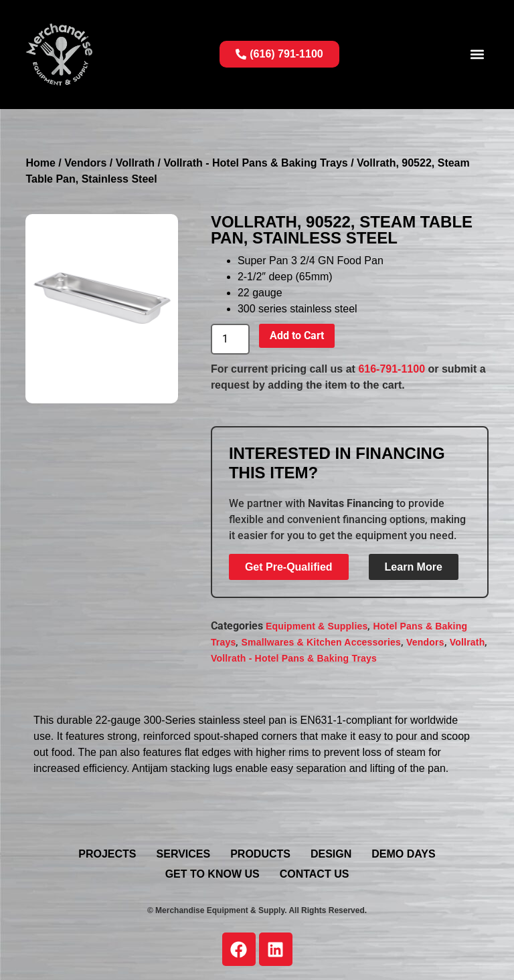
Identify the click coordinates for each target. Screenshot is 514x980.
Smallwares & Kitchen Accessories (321, 642)
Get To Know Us (212, 874)
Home (40, 163)
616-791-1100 (392, 369)
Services (184, 854)
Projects (107, 854)
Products (260, 854)
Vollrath (135, 163)
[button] (478, 55)
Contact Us (315, 874)
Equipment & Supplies (317, 626)
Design (331, 854)
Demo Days (403, 854)
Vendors (85, 163)
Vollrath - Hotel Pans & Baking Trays (255, 163)
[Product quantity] (230, 339)
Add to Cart (297, 335)
